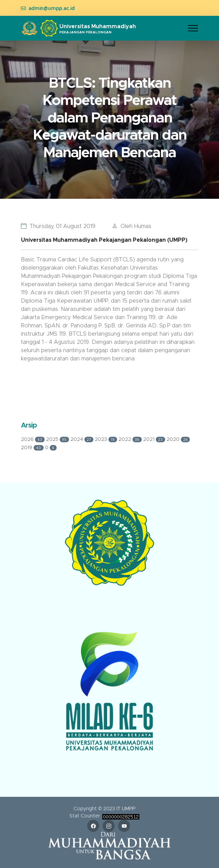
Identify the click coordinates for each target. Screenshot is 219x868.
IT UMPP (126, 809)
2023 (107, 440)
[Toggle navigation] (193, 28)
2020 (178, 440)
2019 (33, 448)
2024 (83, 440)
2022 (131, 440)
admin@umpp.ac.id (52, 9)
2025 (58, 440)
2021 (155, 440)
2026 (33, 440)
